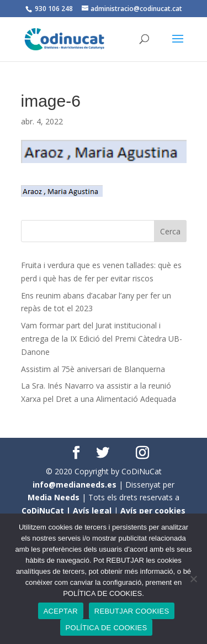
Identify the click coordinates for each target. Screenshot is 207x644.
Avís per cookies (153, 511)
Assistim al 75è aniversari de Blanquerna (93, 369)
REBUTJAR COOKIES (132, 611)
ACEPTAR (61, 611)
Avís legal (92, 511)
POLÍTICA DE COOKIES (107, 628)
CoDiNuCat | (47, 511)
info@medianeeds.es (75, 485)
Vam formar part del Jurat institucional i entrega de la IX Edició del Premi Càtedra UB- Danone (102, 339)
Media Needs (54, 497)
